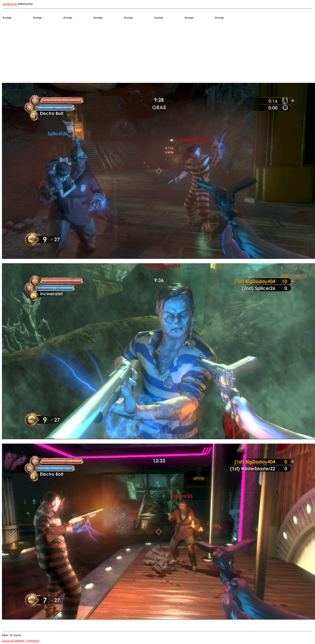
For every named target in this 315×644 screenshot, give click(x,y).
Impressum (33, 641)
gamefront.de (10, 4)
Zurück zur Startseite (14, 641)
